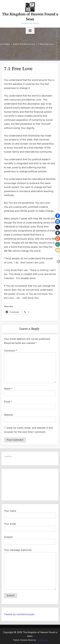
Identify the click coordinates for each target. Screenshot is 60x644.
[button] (58, 216)
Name (8, 389)
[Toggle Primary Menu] (30, 31)
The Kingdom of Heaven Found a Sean (30, 17)
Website (9, 415)
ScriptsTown (42, 640)
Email (8, 402)
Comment (10, 351)
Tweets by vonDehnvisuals (19, 614)
